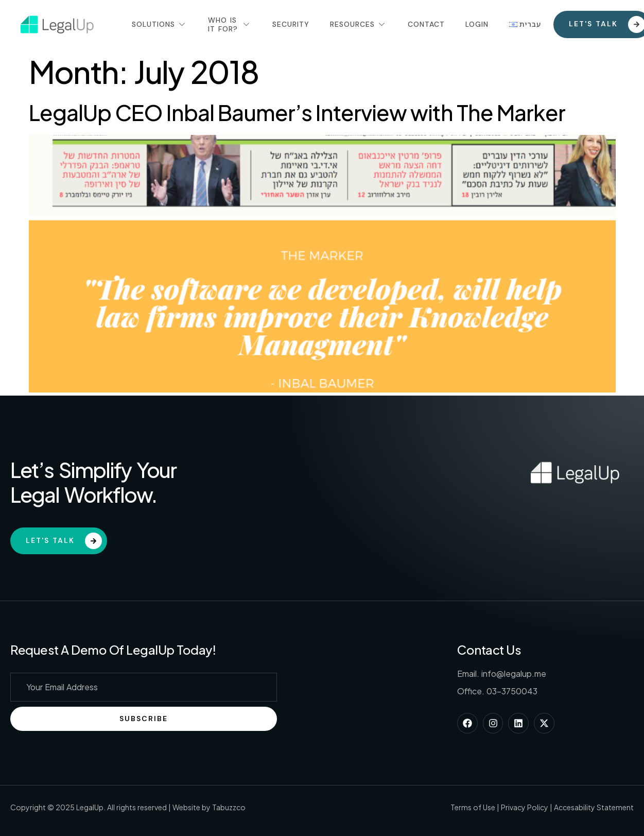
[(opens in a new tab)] (322, 389)
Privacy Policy (525, 807)
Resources (359, 24)
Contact (426, 24)
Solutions (160, 24)
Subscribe (144, 719)
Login (477, 24)
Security (291, 24)
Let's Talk (64, 541)
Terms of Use (473, 807)
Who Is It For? (230, 24)
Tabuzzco (229, 807)
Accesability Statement (594, 807)
